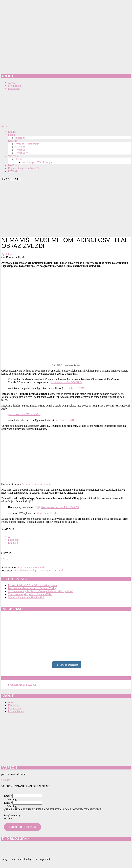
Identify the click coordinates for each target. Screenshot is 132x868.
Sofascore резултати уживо (37, 484)
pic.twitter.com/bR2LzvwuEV (24, 414)
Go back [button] (6, 780)
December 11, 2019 (74, 388)
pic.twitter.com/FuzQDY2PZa (66, 382)
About (11, 702)
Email (8, 796)
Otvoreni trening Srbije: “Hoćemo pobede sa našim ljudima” (41, 592)
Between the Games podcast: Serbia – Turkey (33, 589)
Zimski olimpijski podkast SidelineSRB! (30, 595)
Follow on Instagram (67, 665)
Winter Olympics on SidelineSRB (26, 598)
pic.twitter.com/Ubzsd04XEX (63, 508)
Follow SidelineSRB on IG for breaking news (33, 586)
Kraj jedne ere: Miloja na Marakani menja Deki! (39, 571)
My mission (14, 709)
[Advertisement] (66, 210)
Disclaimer (14, 706)
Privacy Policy (16, 712)
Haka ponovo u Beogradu (31, 568)
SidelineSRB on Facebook (26, 679)
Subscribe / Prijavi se (23, 827)
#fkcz (44, 508)
